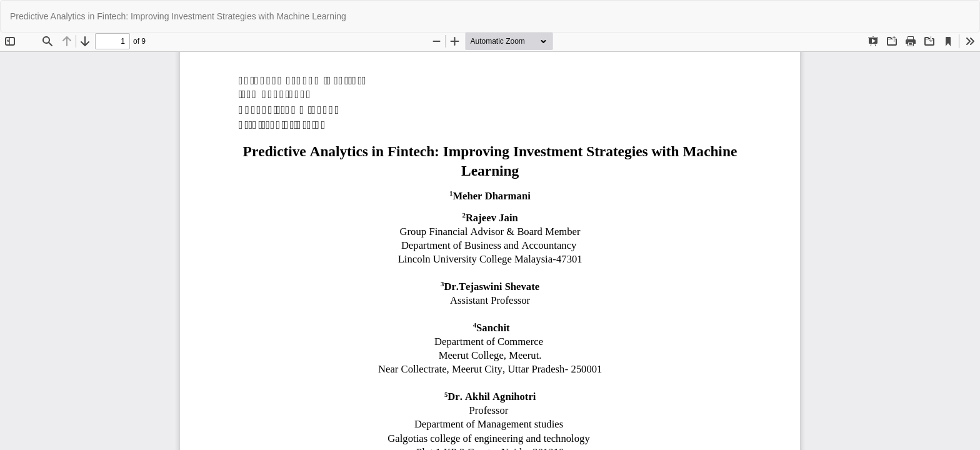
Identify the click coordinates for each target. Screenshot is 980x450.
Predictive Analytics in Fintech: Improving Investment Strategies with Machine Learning (178, 16)
